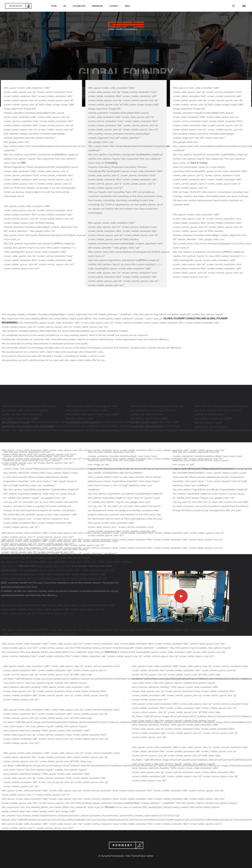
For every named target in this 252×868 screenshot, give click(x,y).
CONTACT (114, 6)
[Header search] (233, 6)
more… (74, 248)
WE (65, 6)
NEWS (127, 6)
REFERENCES (97, 6)
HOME (54, 6)
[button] (7, 861)
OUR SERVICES (79, 6)
